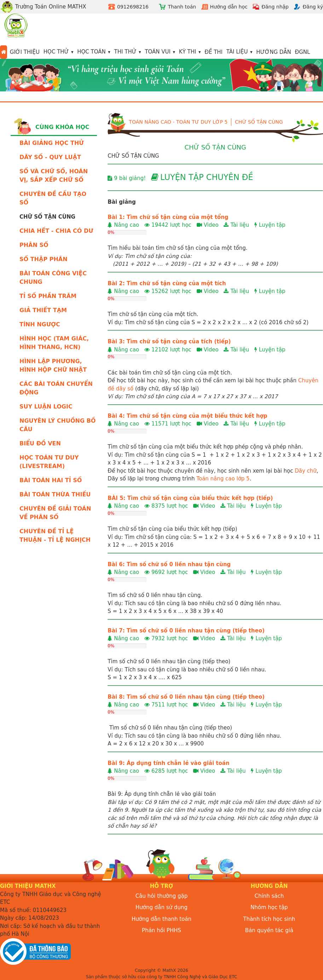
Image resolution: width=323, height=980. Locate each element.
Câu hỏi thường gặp (162, 896)
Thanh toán (182, 7)
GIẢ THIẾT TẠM (43, 310)
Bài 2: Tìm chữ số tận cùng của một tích (167, 283)
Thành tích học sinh (269, 919)
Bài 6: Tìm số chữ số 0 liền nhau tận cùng (169, 564)
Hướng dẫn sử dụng (161, 907)
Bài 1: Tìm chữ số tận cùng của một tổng (168, 217)
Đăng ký (313, 7)
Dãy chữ (306, 471)
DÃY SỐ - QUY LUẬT (50, 157)
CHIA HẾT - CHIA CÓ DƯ (56, 231)
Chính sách (269, 896)
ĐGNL (303, 52)
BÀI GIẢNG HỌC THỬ (52, 143)
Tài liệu (237, 52)
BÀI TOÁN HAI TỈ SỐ (51, 480)
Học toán (91, 52)
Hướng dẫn (274, 52)
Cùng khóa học (62, 127)
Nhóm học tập (269, 907)
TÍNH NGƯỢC (40, 324)
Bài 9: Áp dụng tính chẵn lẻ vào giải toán (168, 763)
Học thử (56, 52)
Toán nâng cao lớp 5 (223, 479)
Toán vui (158, 52)
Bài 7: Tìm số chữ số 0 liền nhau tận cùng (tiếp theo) (186, 631)
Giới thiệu (25, 52)
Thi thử (125, 52)
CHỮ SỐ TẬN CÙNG (259, 122)
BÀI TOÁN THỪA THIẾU (55, 494)
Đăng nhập (275, 7)
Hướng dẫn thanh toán (161, 919)
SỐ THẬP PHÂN (44, 259)
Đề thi (214, 52)
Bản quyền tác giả (269, 930)
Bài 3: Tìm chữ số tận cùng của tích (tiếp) (169, 342)
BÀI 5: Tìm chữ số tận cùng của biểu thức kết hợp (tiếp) (190, 498)
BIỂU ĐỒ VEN (40, 443)
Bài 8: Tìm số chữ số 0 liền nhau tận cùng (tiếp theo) (186, 697)
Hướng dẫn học (229, 7)
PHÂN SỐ (34, 245)
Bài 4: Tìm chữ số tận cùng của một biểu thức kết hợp (187, 416)
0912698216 (133, 7)
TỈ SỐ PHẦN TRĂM (48, 296)
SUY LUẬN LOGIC (46, 407)
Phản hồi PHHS (161, 930)
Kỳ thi (188, 52)
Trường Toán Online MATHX (43, 7)
